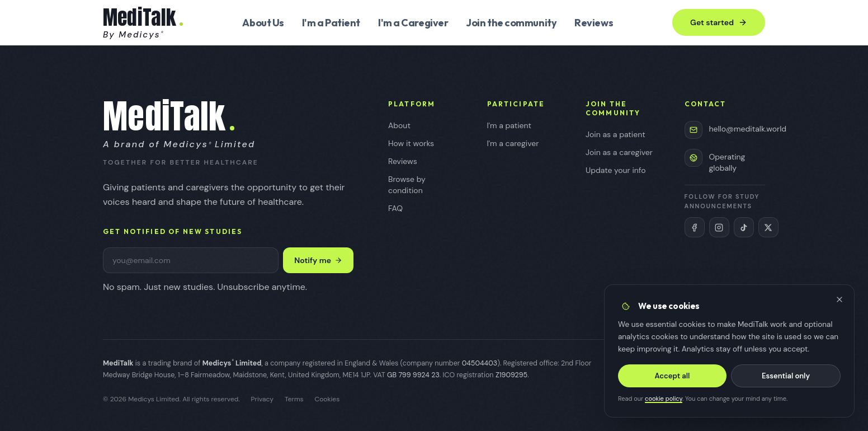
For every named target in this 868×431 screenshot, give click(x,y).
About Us (263, 23)
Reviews (594, 23)
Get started (719, 22)
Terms (294, 399)
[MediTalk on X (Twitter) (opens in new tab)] (768, 227)
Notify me (318, 260)
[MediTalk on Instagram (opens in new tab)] (719, 227)
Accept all (673, 376)
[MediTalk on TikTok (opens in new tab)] (744, 227)
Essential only (786, 376)
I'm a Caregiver (413, 23)
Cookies (327, 399)
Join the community (511, 23)
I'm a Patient (331, 23)
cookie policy (664, 399)
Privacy (262, 399)
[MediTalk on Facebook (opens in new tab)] (695, 227)
